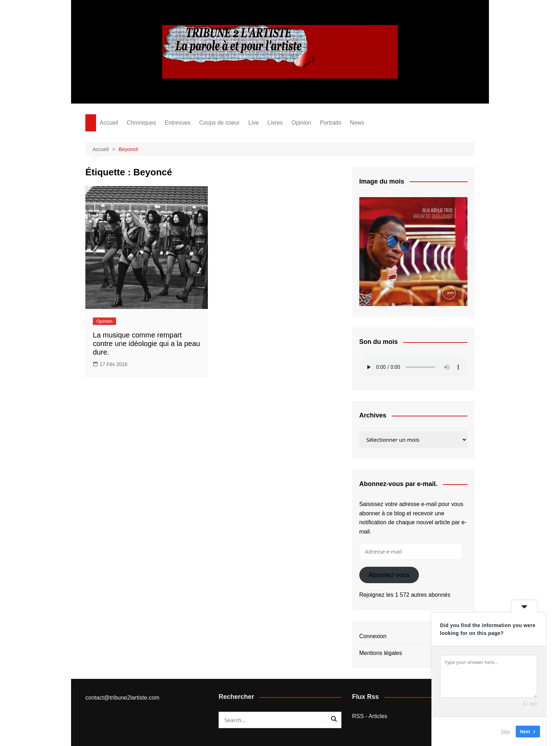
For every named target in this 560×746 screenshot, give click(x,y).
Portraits (331, 123)
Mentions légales (381, 653)
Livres (275, 123)
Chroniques (141, 123)
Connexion (373, 636)
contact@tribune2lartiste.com (122, 698)
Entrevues (177, 123)
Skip (506, 732)
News (357, 123)
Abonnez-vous (389, 575)
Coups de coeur (219, 123)
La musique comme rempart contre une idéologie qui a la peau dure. (146, 344)
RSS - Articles (370, 716)
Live (253, 123)
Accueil (109, 123)
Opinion (301, 123)
